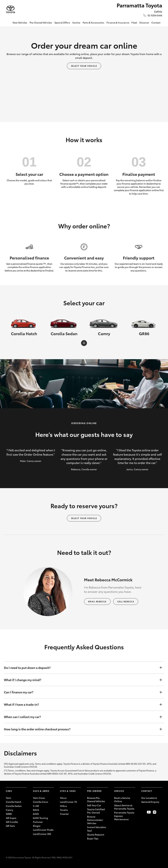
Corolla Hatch (14, 802)
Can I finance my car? (81, 692)
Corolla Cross (41, 802)
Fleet (134, 23)
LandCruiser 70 (68, 802)
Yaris (9, 798)
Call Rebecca (126, 601)
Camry (10, 810)
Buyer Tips (93, 838)
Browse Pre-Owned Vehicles (96, 799)
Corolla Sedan (14, 806)
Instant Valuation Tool (97, 829)
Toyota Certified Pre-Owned (96, 811)
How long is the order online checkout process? (81, 729)
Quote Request (96, 834)
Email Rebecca (97, 601)
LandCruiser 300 (42, 834)
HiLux (63, 798)
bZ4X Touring (40, 818)
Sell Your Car (94, 805)
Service (76, 23)
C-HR (36, 806)
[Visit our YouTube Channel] (149, 812)
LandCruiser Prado (43, 830)
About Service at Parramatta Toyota (124, 807)
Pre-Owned (94, 791)
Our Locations (149, 798)
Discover (144, 23)
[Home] (8, 23)
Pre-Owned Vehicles (41, 23)
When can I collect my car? (81, 717)
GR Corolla (12, 822)
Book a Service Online (122, 799)
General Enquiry (150, 802)
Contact (156, 23)
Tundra (64, 810)
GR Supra (11, 818)
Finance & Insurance (118, 23)
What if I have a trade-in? (81, 705)
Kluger (37, 826)
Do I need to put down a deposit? (81, 668)
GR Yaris (10, 826)
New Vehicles (20, 23)
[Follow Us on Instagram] (155, 812)
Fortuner (38, 822)
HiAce (63, 806)
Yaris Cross (39, 798)
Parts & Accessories (93, 23)
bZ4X (36, 814)
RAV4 (36, 810)
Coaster (64, 814)
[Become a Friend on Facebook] (143, 812)
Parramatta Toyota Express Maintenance (124, 816)
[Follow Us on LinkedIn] (160, 812)
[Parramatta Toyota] (10, 9)
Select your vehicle (84, 66)
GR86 (9, 814)
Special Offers (62, 23)
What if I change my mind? (81, 680)
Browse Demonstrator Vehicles (95, 820)
